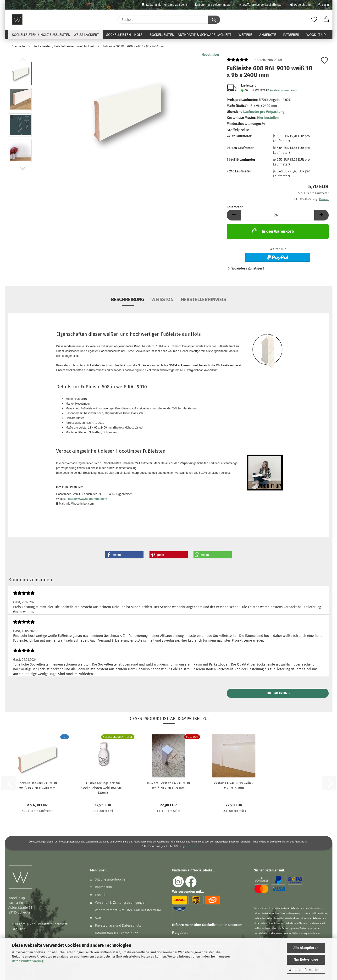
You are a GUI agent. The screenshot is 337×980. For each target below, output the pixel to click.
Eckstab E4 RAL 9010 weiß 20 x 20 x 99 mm (234, 786)
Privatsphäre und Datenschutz (118, 926)
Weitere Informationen (306, 970)
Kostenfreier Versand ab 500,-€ (165, 5)
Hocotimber (211, 55)
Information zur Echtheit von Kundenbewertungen (117, 937)
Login (323, 5)
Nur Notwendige (306, 960)
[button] (326, 20)
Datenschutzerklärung (28, 961)
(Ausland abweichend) (283, 91)
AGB (98, 918)
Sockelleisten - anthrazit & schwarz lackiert (191, 35)
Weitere (245, 35)
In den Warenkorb (272, 231)
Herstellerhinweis (203, 299)
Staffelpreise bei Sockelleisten (261, 5)
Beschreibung (128, 299)
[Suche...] (214, 20)
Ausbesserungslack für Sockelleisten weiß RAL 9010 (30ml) (103, 788)
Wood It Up (316, 35)
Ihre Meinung (278, 693)
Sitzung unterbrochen (111, 879)
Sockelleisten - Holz (124, 35)
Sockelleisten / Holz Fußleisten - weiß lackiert (55, 35)
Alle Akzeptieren (306, 948)
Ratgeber (291, 35)
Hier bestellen (268, 118)
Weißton (163, 299)
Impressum (103, 887)
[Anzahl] (278, 215)
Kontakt (101, 895)
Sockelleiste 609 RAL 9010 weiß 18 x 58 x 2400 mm (37, 786)
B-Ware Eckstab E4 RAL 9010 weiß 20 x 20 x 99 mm (168, 786)
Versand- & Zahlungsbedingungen (121, 903)
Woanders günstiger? (248, 268)
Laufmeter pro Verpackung (264, 112)
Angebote (268, 35)
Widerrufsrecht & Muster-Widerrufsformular (128, 910)
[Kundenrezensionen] (238, 62)
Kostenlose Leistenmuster (213, 5)
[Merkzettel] (314, 20)
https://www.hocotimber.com (88, 499)
